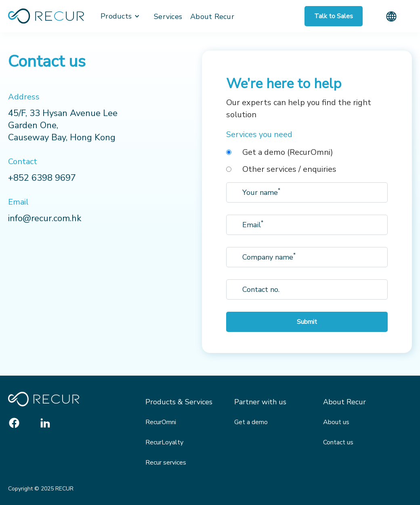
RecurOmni (161, 422)
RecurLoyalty (164, 442)
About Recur (212, 17)
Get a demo (251, 422)
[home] (46, 16)
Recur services (166, 463)
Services (168, 17)
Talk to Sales (334, 16)
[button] (120, 16)
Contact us (338, 442)
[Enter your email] (307, 192)
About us (336, 422)
